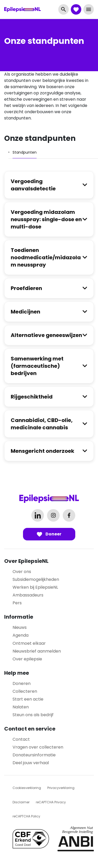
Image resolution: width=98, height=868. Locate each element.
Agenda (21, 635)
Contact (21, 739)
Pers (17, 603)
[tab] (25, 152)
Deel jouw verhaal (31, 763)
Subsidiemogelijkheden (36, 579)
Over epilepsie (27, 659)
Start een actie (28, 699)
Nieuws (20, 627)
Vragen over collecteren (38, 747)
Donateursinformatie (34, 755)
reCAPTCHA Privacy (51, 802)
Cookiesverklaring (27, 788)
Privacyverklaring (61, 788)
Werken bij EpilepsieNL (35, 587)
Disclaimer (21, 802)
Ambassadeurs (28, 595)
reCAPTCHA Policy (26, 816)
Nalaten (21, 707)
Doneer (49, 534)
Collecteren (25, 691)
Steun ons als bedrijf (33, 715)
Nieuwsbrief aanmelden (37, 651)
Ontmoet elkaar (29, 643)
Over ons (22, 572)
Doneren (22, 683)
